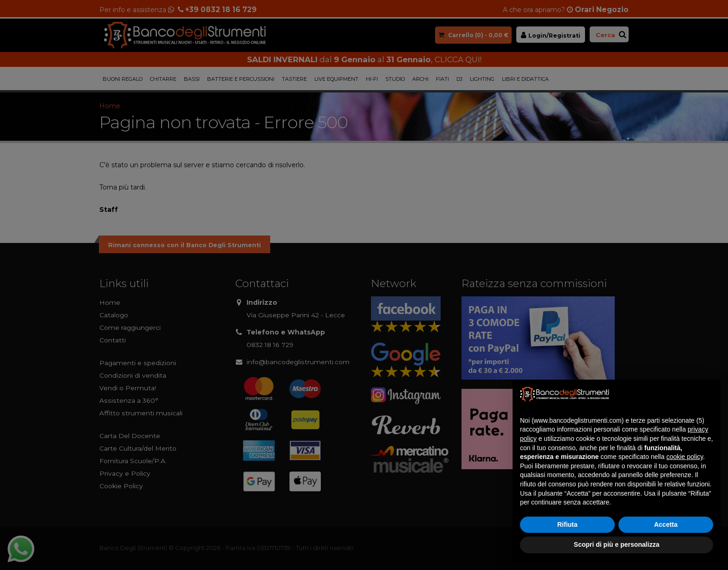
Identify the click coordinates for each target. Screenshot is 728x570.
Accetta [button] (666, 524)
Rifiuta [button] (567, 524)
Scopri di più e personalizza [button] (617, 544)
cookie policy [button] (685, 457)
